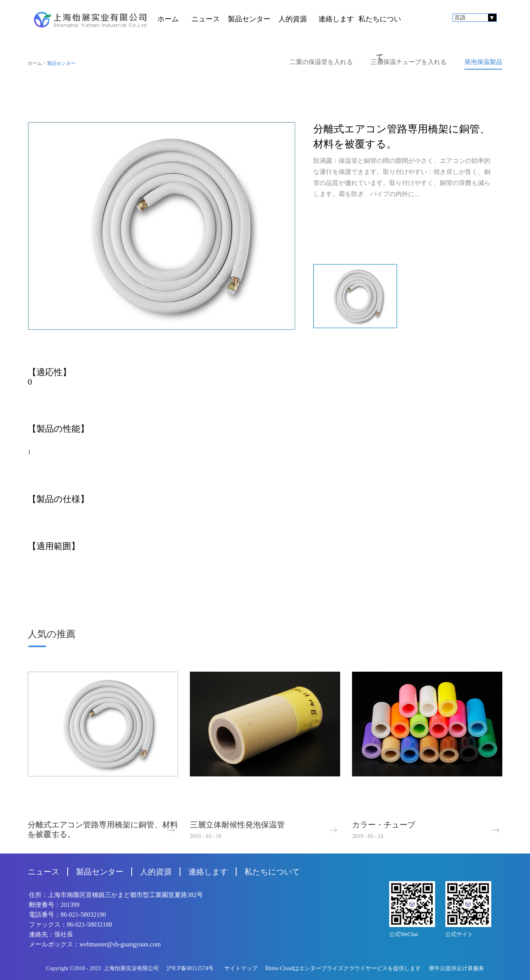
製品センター (61, 63)
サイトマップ (239, 968)
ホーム (168, 19)
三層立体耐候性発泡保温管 (237, 825)
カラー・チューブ (384, 825)
